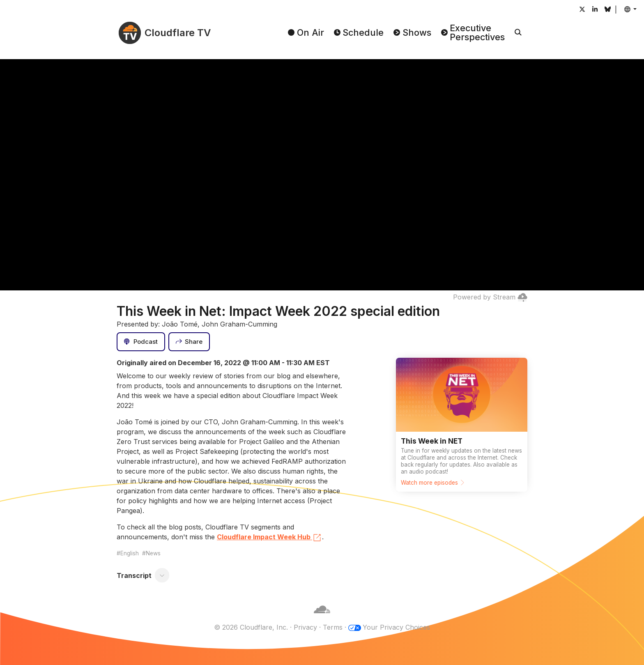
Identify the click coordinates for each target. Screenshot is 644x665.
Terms (333, 627)
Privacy (305, 627)
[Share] (189, 342)
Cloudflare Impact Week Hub (269, 538)
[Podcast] (141, 342)
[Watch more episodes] (462, 425)
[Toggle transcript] (162, 575)
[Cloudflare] (322, 617)
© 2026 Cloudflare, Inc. (251, 627)
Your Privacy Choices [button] (396, 627)
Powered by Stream (490, 297)
